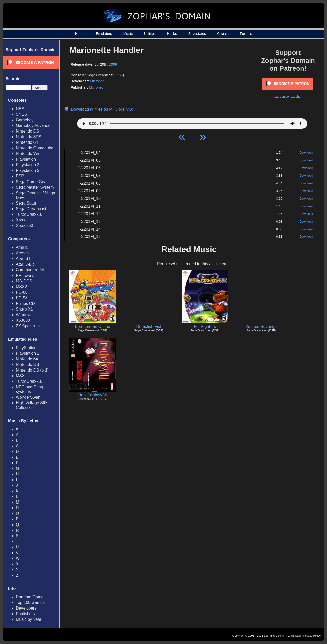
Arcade (22, 253)
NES (20, 109)
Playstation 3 (28, 170)
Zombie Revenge (261, 326)
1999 (113, 64)
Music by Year (29, 619)
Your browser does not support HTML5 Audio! (192, 122)
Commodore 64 (30, 270)
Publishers (25, 614)
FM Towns (25, 275)
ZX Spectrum (28, 326)
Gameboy (25, 120)
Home (80, 34)
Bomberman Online (92, 326)
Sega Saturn (27, 203)
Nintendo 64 (27, 142)
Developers (26, 608)
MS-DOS (24, 281)
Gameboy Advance (33, 126)
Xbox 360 (25, 226)
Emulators (104, 34)
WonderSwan (28, 397)
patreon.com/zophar (288, 97)
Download (306, 153)
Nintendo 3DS (29, 137)
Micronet (97, 81)
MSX (20, 376)
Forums (246, 34)
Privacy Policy (312, 636)
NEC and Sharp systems (30, 389)
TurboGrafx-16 (29, 214)
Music (128, 34)
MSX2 (21, 287)
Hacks (172, 34)
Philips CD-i (27, 303)
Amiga (22, 247)
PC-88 (22, 292)
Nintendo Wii (27, 154)
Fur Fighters (205, 326)
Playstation (26, 159)
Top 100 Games (30, 603)
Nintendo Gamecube (35, 148)
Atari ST (23, 259)
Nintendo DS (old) (32, 370)
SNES (21, 114)
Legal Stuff (294, 636)
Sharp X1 (24, 309)
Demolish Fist (149, 326)
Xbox (20, 220)
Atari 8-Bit (25, 264)
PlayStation (26, 348)
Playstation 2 (28, 165)
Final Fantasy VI (92, 395)
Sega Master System (35, 187)
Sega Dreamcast (31, 209)
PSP (20, 176)
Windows (24, 315)
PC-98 (22, 298)
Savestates (197, 34)
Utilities (150, 34)
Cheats (223, 34)
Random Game (30, 597)
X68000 (23, 320)
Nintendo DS (27, 131)
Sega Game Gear (32, 182)
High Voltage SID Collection (31, 405)
